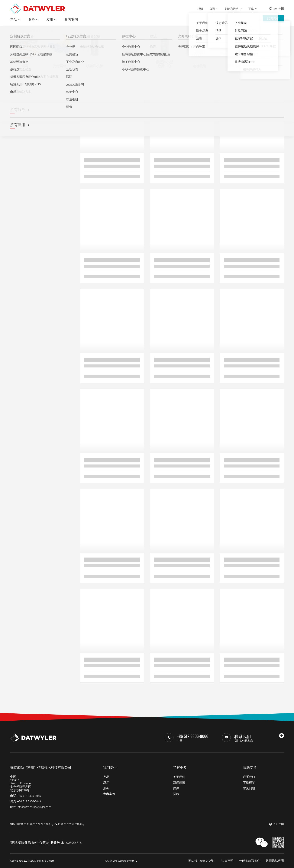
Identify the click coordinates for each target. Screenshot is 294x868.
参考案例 (71, 20)
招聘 (176, 794)
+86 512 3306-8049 (29, 801)
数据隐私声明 (275, 861)
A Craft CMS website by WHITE (121, 861)
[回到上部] (282, 736)
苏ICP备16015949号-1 (202, 861)
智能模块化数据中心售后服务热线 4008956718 (46, 842)
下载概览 (249, 783)
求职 (200, 9)
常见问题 (249, 788)
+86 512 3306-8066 (29, 796)
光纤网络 (34, 30)
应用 (50, 20)
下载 (251, 9)
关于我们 (179, 777)
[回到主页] (38, 5)
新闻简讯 (179, 783)
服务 (32, 20)
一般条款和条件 (250, 861)
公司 (212, 9)
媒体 (176, 788)
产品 (14, 20)
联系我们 (273, 19)
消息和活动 (232, 9)
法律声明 (227, 861)
